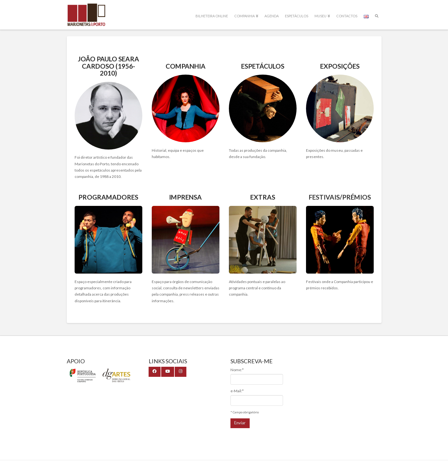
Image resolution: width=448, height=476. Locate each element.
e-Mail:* (237, 391)
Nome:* (237, 370)
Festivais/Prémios (340, 197)
